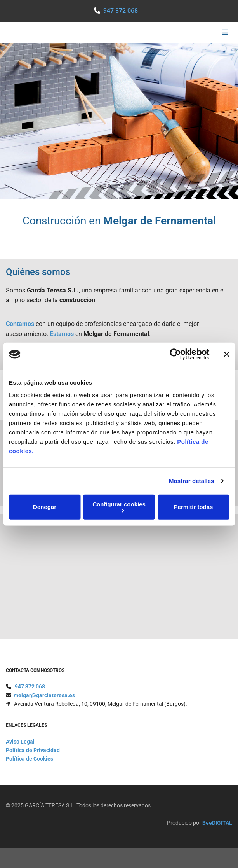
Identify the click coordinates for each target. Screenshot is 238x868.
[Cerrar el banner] (226, 354)
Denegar (45, 507)
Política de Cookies (30, 768)
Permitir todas (194, 507)
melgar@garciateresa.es (44, 705)
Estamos (62, 334)
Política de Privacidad (33, 759)
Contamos (20, 324)
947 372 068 (121, 11)
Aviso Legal (20, 751)
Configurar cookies (119, 507)
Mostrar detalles (192, 481)
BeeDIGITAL (217, 832)
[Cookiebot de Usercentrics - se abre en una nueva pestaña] (175, 354)
